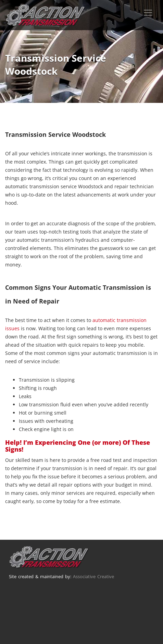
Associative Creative (93, 576)
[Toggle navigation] (148, 13)
